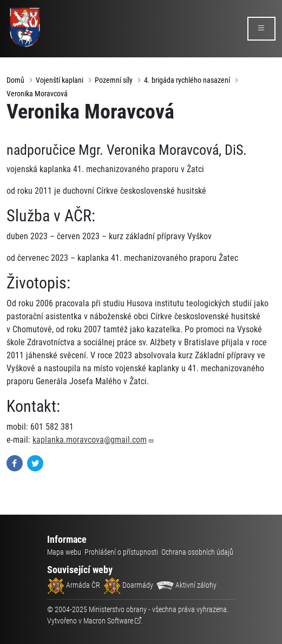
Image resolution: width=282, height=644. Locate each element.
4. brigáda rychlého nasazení (187, 80)
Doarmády (128, 585)
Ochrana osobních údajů (197, 552)
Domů (15, 80)
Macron (108, 621)
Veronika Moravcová (37, 94)
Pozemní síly (114, 80)
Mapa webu (64, 552)
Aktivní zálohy (186, 585)
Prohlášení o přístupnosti (121, 552)
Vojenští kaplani (60, 80)
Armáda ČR (74, 585)
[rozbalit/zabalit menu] (261, 29)
